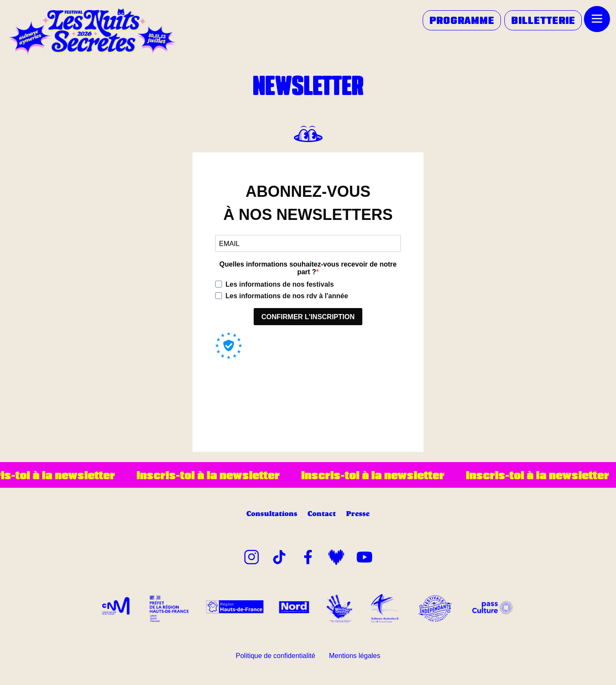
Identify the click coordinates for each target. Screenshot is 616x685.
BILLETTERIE (543, 20)
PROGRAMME (462, 20)
